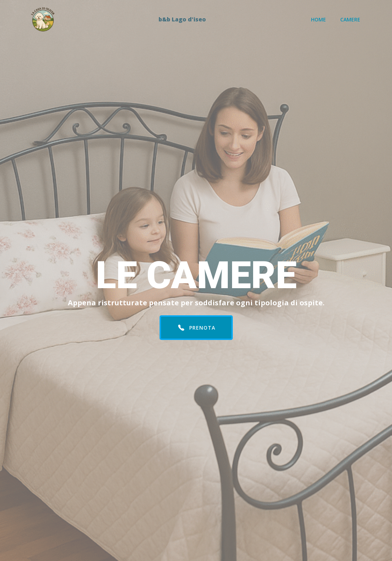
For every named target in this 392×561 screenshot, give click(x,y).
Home (318, 19)
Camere (350, 19)
